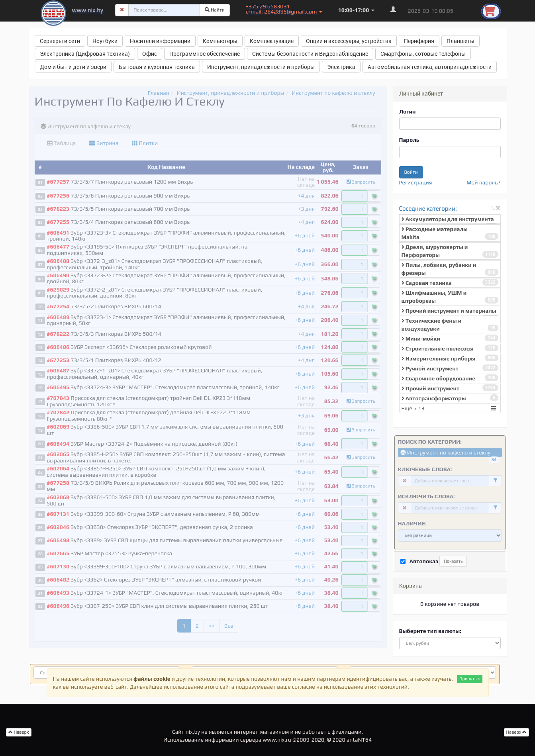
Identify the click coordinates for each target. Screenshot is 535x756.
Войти (411, 172)
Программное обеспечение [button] (205, 54)
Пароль (409, 140)
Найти (215, 10)
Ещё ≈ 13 (450, 408)
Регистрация (416, 182)
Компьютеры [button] (220, 41)
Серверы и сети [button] (60, 41)
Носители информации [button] (160, 41)
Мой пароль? (483, 182)
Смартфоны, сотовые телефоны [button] (423, 54)
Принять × (470, 679)
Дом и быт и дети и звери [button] (73, 67)
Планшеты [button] (461, 41)
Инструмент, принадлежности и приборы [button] (261, 67)
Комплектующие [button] (272, 41)
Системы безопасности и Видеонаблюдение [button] (310, 54)
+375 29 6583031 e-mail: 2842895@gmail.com (284, 9)
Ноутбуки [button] (105, 41)
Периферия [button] (419, 41)
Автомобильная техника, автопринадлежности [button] (430, 67)
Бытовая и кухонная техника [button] (157, 67)
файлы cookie (152, 679)
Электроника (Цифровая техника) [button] (85, 54)
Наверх (517, 732)
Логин (408, 112)
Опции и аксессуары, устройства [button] (349, 41)
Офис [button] (150, 54)
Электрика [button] (341, 67)
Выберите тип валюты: (430, 631)
